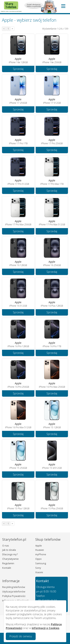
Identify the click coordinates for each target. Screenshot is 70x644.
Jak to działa (9, 550)
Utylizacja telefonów (14, 592)
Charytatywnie (10, 559)
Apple (39, 546)
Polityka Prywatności (14, 596)
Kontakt (7, 568)
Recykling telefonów (14, 587)
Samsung (41, 563)
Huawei (40, 550)
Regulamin (8, 563)
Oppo (38, 559)
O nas (6, 546)
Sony (38, 568)
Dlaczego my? (10, 554)
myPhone (41, 554)
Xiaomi (39, 572)
